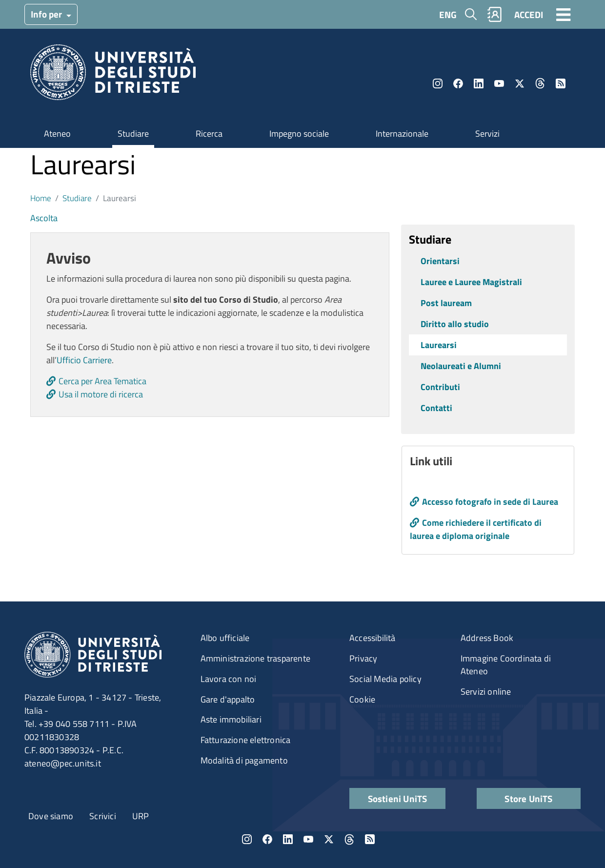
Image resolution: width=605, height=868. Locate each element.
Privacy (363, 658)
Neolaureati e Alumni (461, 366)
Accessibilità (373, 638)
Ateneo (57, 134)
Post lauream (446, 303)
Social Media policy (385, 679)
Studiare (133, 134)
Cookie (362, 699)
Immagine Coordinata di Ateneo (506, 665)
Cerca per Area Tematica (102, 381)
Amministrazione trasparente (255, 658)
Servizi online (486, 692)
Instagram (438, 83)
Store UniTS (528, 798)
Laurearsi (439, 345)
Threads (540, 83)
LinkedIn (479, 83)
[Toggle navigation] (564, 14)
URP (141, 816)
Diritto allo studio (455, 324)
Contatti (436, 408)
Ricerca (209, 134)
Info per (47, 14)
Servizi (487, 134)
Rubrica (495, 14)
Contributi (440, 387)
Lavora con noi (229, 679)
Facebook (458, 83)
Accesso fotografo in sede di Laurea (490, 502)
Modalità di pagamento (244, 760)
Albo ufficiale (225, 638)
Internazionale (402, 134)
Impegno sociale (299, 134)
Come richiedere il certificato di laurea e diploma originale (476, 529)
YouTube (499, 83)
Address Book (487, 638)
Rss (561, 83)
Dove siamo (51, 816)
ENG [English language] (448, 14)
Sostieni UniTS (398, 798)
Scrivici (103, 816)
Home (41, 198)
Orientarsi (440, 261)
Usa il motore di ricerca (101, 394)
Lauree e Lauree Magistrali (471, 282)
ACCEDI (529, 14)
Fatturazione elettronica (246, 740)
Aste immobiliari (231, 719)
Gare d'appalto (228, 699)
